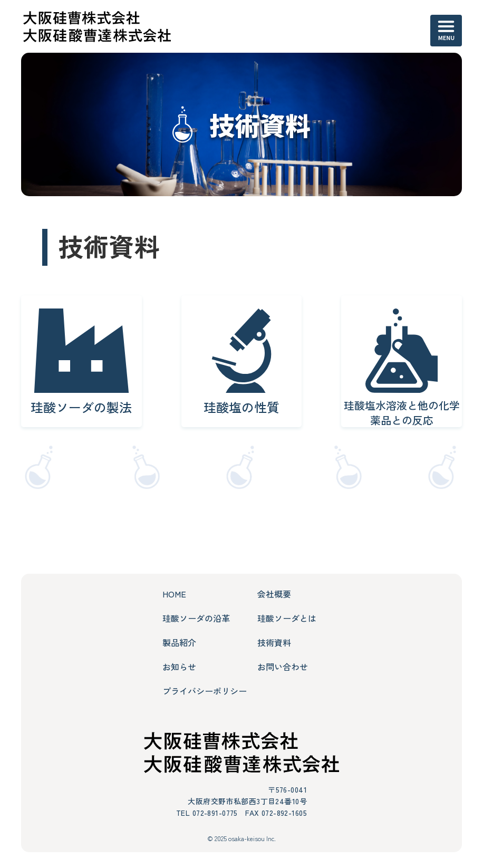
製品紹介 (179, 642)
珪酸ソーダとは (287, 618)
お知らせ (179, 667)
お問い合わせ (283, 667)
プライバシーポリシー (205, 691)
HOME (174, 594)
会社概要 (274, 594)
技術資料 (274, 642)
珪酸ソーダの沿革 (196, 618)
